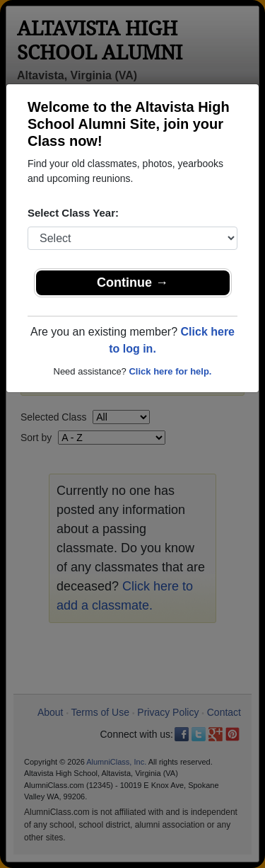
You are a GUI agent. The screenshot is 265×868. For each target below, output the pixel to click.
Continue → (132, 282)
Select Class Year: (73, 213)
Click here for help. (170, 371)
